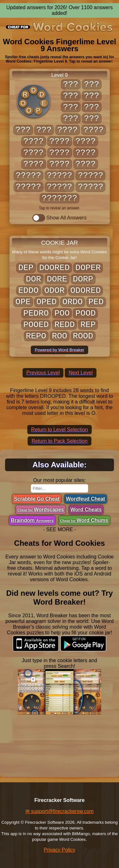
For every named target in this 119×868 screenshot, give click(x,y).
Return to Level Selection (60, 430)
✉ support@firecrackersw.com (60, 811)
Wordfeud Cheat (86, 499)
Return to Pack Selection (59, 441)
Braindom (32, 520)
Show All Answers (59, 218)
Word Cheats (86, 510)
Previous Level (43, 373)
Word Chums (84, 520)
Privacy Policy (60, 850)
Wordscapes (41, 510)
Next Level (81, 373)
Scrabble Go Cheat (37, 499)
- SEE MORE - (59, 529)
